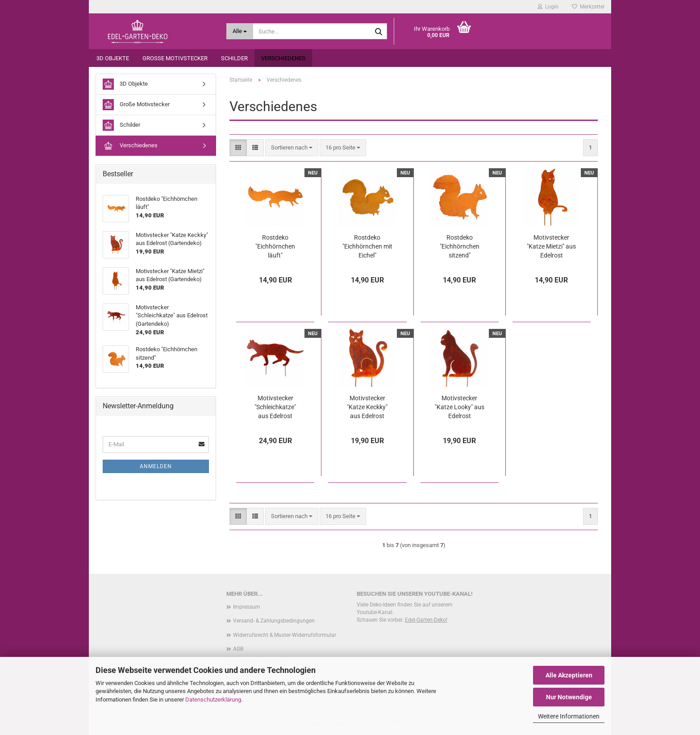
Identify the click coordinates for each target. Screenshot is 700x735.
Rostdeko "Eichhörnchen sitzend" (460, 246)
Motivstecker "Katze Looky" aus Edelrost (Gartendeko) (460, 407)
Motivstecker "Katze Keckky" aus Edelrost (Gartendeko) (367, 407)
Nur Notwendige (569, 697)
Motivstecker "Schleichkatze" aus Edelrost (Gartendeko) (275, 407)
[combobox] (292, 148)
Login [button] (548, 7)
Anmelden (156, 466)
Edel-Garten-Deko (425, 620)
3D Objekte (113, 58)
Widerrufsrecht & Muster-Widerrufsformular (285, 635)
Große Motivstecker (175, 58)
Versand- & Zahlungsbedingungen (274, 621)
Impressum (247, 607)
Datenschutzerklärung (213, 700)
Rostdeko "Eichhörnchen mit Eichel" (367, 246)
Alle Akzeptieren (569, 675)
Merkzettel (588, 7)
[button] (238, 148)
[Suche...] (240, 31)
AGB (238, 649)
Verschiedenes (283, 58)
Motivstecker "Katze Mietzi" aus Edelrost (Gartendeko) (551, 247)
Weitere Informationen (569, 716)
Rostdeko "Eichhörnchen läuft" (275, 246)
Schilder (234, 58)
